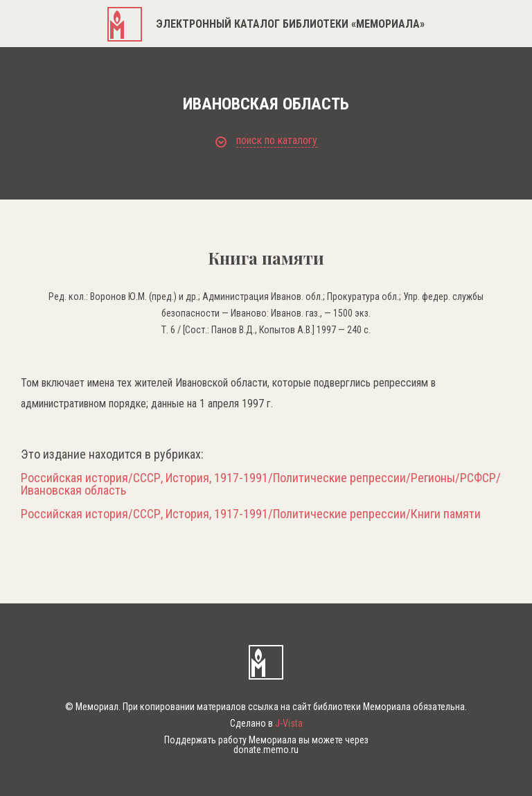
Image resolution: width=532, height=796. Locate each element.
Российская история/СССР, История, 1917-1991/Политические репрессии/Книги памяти (251, 514)
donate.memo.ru (266, 750)
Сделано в (266, 723)
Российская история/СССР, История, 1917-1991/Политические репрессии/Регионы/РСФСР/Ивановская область (261, 484)
